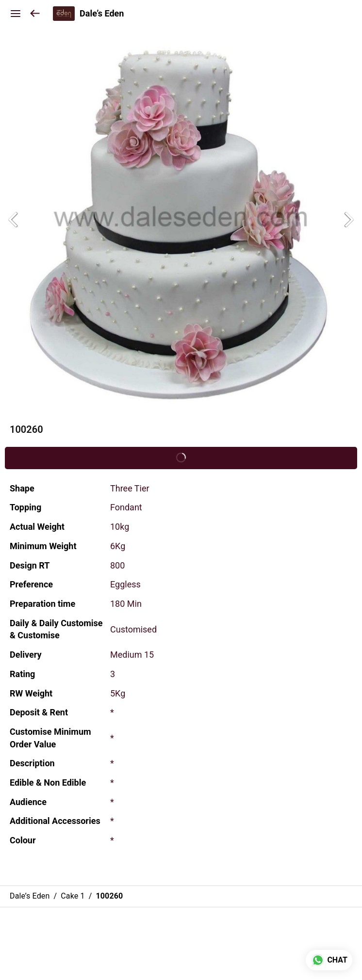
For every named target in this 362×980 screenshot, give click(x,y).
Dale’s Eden (102, 14)
